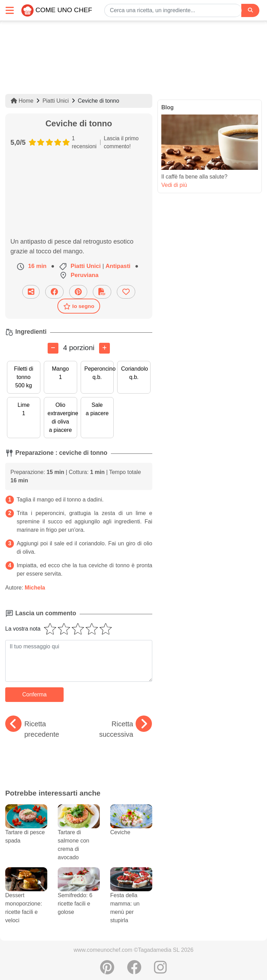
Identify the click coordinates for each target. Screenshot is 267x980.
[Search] (250, 10)
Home (22, 101)
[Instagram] (160, 971)
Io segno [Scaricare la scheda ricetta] (79, 306)
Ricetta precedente (32, 728)
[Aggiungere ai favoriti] (126, 292)
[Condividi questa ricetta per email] (31, 292)
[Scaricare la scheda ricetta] (102, 292)
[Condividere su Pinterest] (78, 292)
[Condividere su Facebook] (54, 292)
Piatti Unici (56, 101)
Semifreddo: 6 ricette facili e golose (79, 895)
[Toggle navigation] (10, 10)
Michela (35, 588)
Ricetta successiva (126, 728)
